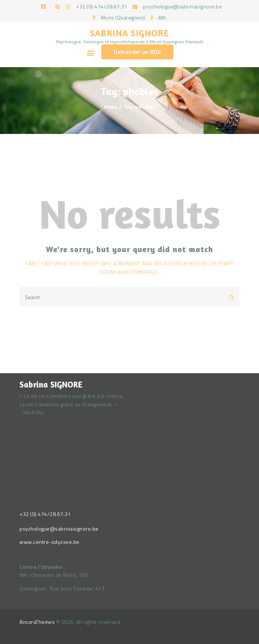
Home (110, 107)
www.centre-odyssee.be (50, 542)
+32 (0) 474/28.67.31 (45, 514)
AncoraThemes (37, 622)
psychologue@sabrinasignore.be (59, 529)
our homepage (137, 272)
